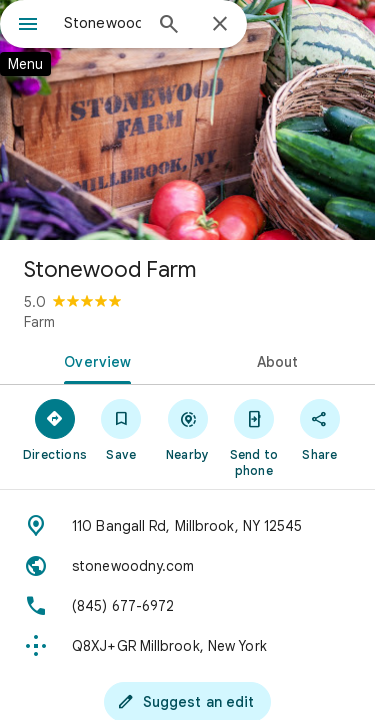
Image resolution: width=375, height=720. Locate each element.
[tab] (94, 360)
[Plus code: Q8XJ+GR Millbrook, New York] (187, 646)
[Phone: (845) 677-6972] (187, 606)
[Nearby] (187, 429)
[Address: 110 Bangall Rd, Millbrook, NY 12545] (187, 526)
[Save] (121, 429)
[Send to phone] (254, 437)
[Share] (320, 429)
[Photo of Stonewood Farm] (187, 120)
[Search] (169, 26)
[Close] (220, 25)
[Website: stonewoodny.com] (187, 566)
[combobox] (102, 23)
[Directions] (55, 429)
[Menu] (28, 26)
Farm (39, 322)
